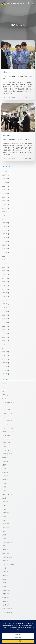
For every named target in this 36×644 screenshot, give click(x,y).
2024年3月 (6, 245)
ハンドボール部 (7, 439)
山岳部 (4, 483)
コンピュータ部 (7, 413)
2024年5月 (6, 238)
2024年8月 (6, 226)
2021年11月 (6, 348)
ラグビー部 (6, 450)
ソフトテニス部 (7, 421)
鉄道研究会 (6, 597)
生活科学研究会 (7, 542)
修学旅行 (5, 457)
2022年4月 (6, 330)
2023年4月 (6, 285)
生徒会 (4, 539)
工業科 (4, 487)
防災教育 (5, 601)
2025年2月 (6, 204)
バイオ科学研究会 (8, 428)
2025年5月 (6, 193)
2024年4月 (6, 241)
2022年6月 (6, 322)
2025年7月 (6, 186)
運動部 (4, 583)
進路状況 (5, 579)
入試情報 (5, 461)
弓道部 (4, 491)
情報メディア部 (7, 494)
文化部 (4, 505)
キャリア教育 (6, 410)
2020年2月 (6, 363)
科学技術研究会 (7, 557)
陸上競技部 (6, 605)
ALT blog (5, 395)
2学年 (4, 387)
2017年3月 (6, 374)
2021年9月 (6, 352)
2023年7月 (6, 274)
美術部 (4, 568)
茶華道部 (5, 572)
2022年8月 (6, 315)
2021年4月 (6, 355)
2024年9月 (6, 223)
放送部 (4, 498)
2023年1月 (6, 296)
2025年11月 (6, 171)
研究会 (4, 546)
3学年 (4, 391)
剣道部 (4, 465)
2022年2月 (6, 337)
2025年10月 (6, 175)
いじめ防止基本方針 (8, 402)
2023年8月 (6, 271)
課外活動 (5, 575)
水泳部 (4, 531)
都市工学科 (7, 135)
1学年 (4, 384)
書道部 (4, 509)
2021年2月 (6, 359)
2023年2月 (6, 293)
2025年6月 (6, 190)
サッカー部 (6, 417)
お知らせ (5, 406)
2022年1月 (6, 341)
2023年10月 (6, 263)
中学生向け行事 (7, 454)
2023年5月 (6, 282)
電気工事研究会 (7, 609)
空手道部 (5, 561)
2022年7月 (6, 319)
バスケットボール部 (8, 432)
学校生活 (5, 476)
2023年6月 (6, 278)
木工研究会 (6, 513)
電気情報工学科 (7, 612)
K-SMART (5, 399)
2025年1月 (6, 208)
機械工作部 (6, 524)
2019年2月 (6, 367)
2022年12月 (6, 300)
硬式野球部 (6, 550)
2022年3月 (6, 333)
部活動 (4, 586)
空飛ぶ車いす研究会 (8, 564)
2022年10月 (6, 308)
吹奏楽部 (5, 472)
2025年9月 (6, 179)
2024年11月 (6, 215)
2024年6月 (6, 234)
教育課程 (5, 502)
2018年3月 (6, 370)
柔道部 (4, 520)
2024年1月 (6, 252)
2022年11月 (6, 304)
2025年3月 (6, 201)
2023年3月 (6, 289)
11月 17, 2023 (9, 97)
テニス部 (5, 424)
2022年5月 (6, 326)
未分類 (4, 516)
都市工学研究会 (7, 590)
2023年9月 (6, 267)
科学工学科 (7, 72)
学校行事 (5, 480)
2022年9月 (6, 311)
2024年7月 (6, 230)
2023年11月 (6, 260)
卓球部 (4, 469)
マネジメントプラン (8, 446)
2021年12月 (6, 344)
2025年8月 (6, 182)
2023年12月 (6, 256)
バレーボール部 (7, 435)
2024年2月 (6, 249)
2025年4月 (6, 197)
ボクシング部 (6, 443)
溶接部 (4, 535)
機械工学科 (6, 527)
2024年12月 (6, 212)
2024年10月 (6, 219)
